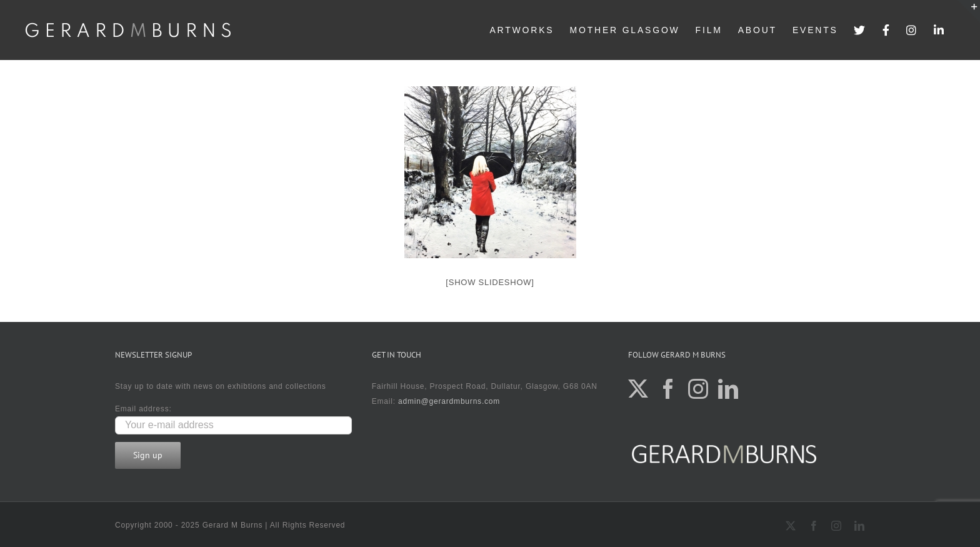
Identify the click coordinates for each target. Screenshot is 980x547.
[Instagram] (698, 389)
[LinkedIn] (728, 389)
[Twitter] (638, 389)
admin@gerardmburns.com (449, 401)
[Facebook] (668, 389)
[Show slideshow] (490, 282)
